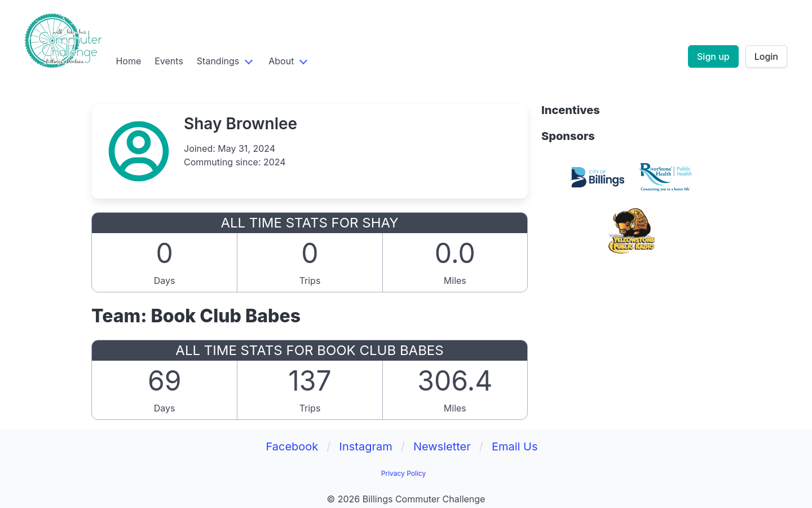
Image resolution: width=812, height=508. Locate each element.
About (281, 61)
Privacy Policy (403, 473)
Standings (218, 61)
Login (766, 56)
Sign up (713, 56)
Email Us (515, 446)
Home (128, 61)
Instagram (366, 446)
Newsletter (442, 446)
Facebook (292, 446)
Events (169, 61)
